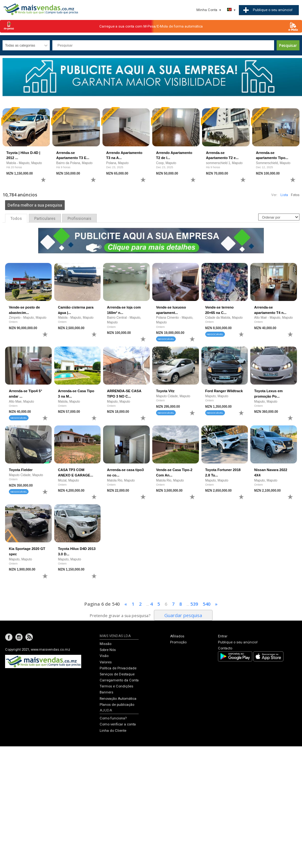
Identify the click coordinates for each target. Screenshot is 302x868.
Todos (16, 219)
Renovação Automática (118, 699)
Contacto (225, 648)
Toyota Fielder (21, 470)
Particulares (45, 219)
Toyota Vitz (165, 391)
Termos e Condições (116, 686)
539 (194, 604)
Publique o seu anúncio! (238, 642)
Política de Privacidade (118, 668)
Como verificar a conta (118, 724)
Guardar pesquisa (183, 615)
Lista (284, 195)
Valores (106, 662)
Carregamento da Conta (119, 680)
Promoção (178, 642)
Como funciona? (113, 718)
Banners (106, 692)
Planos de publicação (117, 705)
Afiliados (177, 636)
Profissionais (79, 219)
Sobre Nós (108, 650)
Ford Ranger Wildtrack (224, 391)
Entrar (223, 636)
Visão (104, 656)
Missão (105, 644)
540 (207, 604)
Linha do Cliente (113, 731)
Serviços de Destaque (117, 674)
